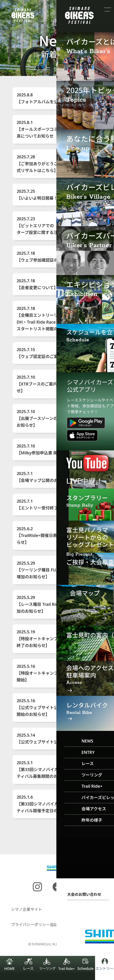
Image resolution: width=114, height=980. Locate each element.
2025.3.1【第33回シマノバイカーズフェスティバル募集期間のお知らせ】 (48, 769)
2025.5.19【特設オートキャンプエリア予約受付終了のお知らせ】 (52, 639)
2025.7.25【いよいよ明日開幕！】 (39, 195)
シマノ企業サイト (27, 909)
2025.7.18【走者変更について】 (37, 284)
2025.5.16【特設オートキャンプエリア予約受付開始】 (52, 673)
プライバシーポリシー (84, 909)
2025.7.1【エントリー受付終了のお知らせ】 (50, 505)
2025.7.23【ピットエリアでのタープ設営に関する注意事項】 (45, 226)
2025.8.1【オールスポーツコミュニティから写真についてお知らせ (52, 129)
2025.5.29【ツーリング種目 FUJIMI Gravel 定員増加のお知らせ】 (52, 570)
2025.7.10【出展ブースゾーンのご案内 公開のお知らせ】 (50, 418)
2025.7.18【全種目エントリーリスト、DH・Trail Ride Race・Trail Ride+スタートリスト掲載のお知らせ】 (49, 319)
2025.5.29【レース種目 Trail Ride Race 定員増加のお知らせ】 (51, 604)
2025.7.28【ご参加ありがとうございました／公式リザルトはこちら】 (52, 164)
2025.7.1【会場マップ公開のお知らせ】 (46, 477)
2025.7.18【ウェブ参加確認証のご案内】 (46, 257)
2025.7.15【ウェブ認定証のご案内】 (41, 353)
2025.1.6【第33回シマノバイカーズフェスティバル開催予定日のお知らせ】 (48, 804)
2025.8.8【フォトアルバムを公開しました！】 (52, 98)
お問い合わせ (91, 925)
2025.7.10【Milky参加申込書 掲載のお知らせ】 (51, 449)
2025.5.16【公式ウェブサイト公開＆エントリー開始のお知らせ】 (52, 707)
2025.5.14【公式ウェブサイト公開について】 (50, 738)
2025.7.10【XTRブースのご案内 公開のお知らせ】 (50, 384)
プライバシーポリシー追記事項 (38, 925)
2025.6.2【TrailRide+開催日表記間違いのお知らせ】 (51, 535)
